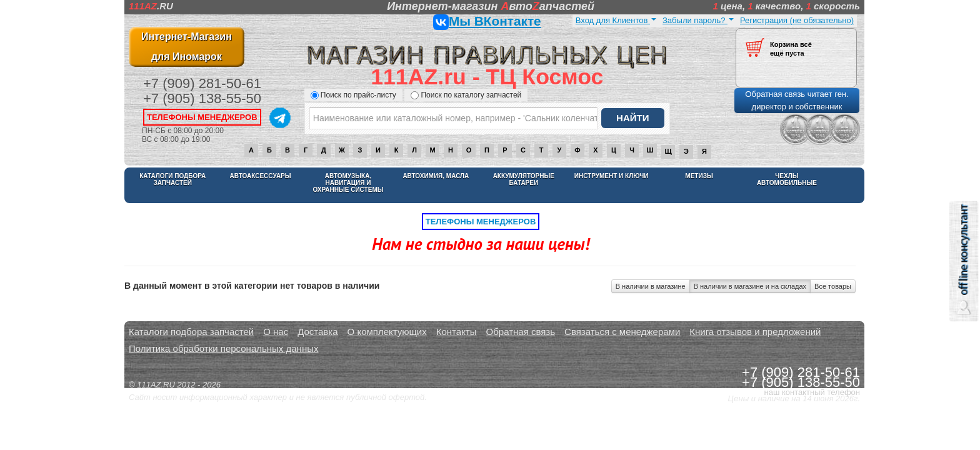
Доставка (317, 332)
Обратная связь (521, 332)
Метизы (699, 176)
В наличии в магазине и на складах (750, 286)
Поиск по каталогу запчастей (466, 95)
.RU (151, 6)
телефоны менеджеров (202, 117)
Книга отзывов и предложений (755, 332)
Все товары (833, 286)
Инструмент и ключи (612, 176)
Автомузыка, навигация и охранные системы (348, 183)
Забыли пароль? (698, 20)
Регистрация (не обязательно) (797, 20)
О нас (276, 332)
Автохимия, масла (436, 176)
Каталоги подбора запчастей (172, 179)
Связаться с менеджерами (622, 332)
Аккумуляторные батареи (524, 179)
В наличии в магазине (651, 286)
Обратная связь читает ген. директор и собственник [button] (797, 100)
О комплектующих (387, 332)
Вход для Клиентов (616, 20)
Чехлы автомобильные (787, 179)
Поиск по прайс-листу (353, 95)
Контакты (457, 332)
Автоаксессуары (261, 176)
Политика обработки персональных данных (223, 348)
